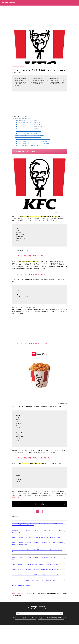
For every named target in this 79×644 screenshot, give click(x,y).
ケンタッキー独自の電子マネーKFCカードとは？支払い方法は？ (30, 135)
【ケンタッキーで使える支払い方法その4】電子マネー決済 (29, 127)
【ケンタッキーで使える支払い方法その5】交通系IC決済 (28, 129)
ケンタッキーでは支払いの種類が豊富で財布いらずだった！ (29, 145)
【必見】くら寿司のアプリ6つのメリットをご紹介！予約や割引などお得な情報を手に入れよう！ (37, 564)
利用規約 (41, 617)
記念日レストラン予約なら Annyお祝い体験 (25, 619)
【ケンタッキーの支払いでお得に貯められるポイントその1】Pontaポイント (33, 139)
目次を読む (24, 117)
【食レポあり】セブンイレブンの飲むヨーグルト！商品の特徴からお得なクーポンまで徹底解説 (37, 570)
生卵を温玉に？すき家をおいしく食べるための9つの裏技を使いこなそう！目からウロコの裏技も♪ (37, 537)
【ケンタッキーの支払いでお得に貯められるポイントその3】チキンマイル (32, 143)
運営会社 (15, 617)
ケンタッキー (16, 66)
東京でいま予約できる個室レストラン (22, 586)
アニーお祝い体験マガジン (8, 3)
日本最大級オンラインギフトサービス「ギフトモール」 (51, 619)
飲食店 (22, 66)
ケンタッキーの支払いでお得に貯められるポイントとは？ (28, 137)
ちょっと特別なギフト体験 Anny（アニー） (55, 617)
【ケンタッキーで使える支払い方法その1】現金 (26, 121)
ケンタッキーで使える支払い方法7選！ (24, 119)
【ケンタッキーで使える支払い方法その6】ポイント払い (28, 131)
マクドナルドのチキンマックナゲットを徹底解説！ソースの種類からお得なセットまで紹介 (35, 575)
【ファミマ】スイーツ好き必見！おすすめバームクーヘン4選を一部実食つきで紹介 (33, 580)
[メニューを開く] (75, 3)
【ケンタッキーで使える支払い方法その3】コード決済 (28, 125)
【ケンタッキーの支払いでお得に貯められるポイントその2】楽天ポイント (32, 141)
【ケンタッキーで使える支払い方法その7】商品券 (27, 133)
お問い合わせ (34, 617)
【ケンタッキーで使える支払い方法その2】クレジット (28, 123)
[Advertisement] (39, 17)
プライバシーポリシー (24, 617)
